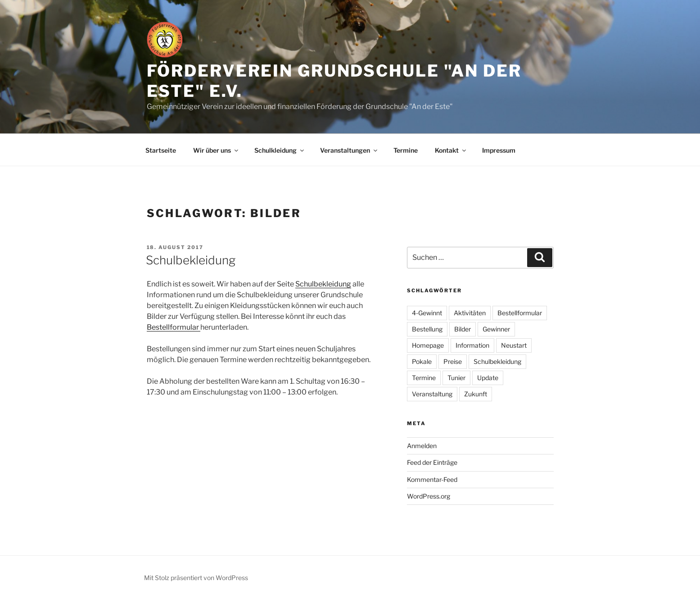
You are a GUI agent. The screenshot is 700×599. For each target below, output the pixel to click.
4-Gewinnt (427, 313)
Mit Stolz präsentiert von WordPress (196, 578)
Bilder (463, 329)
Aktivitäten (470, 313)
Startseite (161, 150)
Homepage (428, 345)
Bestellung (427, 329)
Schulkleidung (280, 150)
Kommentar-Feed (432, 479)
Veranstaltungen (349, 150)
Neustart (514, 345)
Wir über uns (216, 150)
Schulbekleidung (191, 260)
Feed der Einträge (432, 462)
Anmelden (422, 446)
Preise (453, 361)
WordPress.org (429, 496)
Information (472, 345)
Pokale (422, 361)
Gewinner (496, 329)
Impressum (499, 150)
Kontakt (451, 150)
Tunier (456, 378)
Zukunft (476, 394)
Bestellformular (174, 327)
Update (488, 378)
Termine (406, 150)
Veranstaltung (432, 394)
